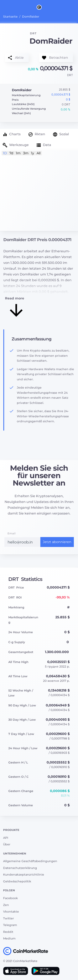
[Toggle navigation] (2, 7)
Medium (9, 938)
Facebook (11, 898)
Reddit (8, 932)
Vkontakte (11, 912)
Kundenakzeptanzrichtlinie (24, 875)
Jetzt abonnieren (57, 542)
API (6, 838)
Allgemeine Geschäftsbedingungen (30, 861)
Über (7, 844)
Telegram (10, 925)
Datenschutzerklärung (20, 868)
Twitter (9, 918)
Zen (6, 905)
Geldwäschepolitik (17, 881)
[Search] (76, 7)
